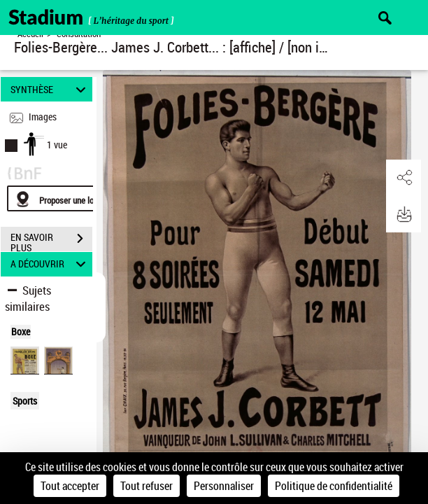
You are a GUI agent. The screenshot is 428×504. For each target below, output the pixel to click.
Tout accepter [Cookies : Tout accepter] (70, 486)
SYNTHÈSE (50, 89)
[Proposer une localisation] (73, 198)
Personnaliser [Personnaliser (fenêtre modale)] (224, 486)
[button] (404, 178)
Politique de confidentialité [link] (334, 486)
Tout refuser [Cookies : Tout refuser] (147, 486)
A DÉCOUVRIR (50, 264)
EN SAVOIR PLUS (51, 240)
